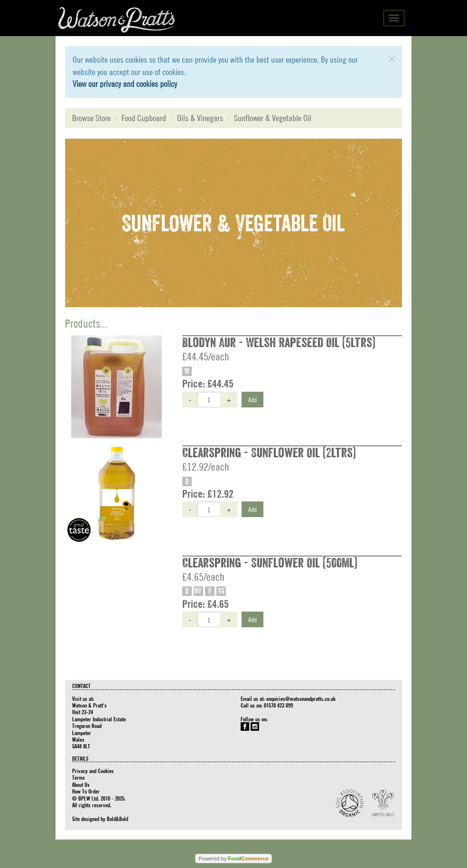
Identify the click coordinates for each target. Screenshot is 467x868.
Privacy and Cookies (93, 771)
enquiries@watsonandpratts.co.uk (301, 698)
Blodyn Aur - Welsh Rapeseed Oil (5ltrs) (279, 343)
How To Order (86, 791)
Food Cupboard (144, 118)
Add (252, 399)
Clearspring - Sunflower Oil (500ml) (270, 563)
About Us (81, 784)
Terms (79, 777)
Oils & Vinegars (200, 118)
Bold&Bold (117, 819)
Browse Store (91, 118)
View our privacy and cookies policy (125, 84)
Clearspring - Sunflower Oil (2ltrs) (269, 453)
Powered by (233, 859)
